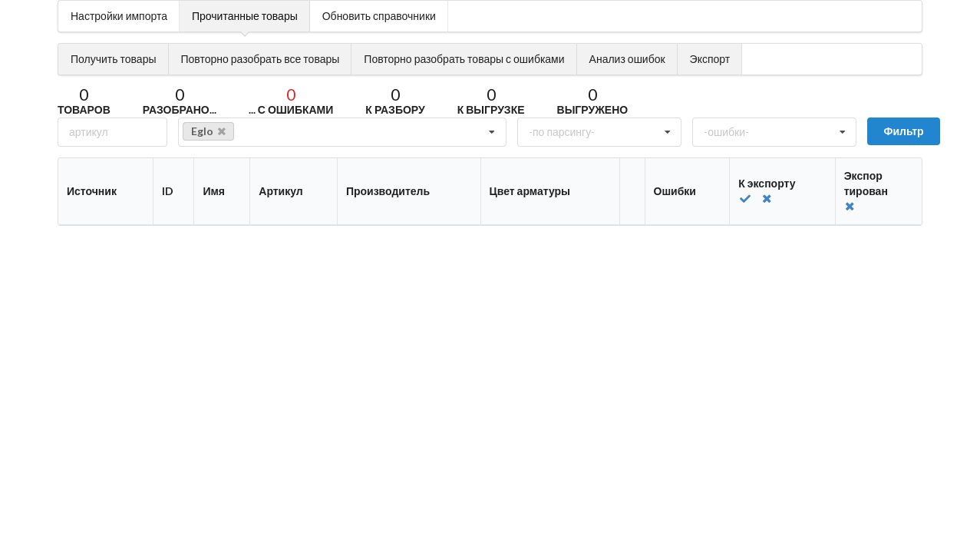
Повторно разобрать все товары (261, 59)
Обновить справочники (379, 16)
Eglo (209, 131)
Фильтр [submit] (903, 131)
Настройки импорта (119, 16)
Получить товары (114, 59)
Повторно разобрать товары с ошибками (464, 59)
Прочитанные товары (245, 16)
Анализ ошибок (627, 59)
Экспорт (710, 59)
